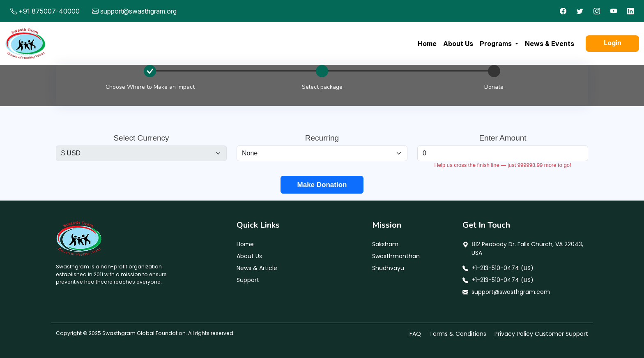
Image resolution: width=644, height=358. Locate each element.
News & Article (257, 268)
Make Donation (322, 185)
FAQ (415, 334)
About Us (458, 44)
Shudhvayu (388, 268)
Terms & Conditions (458, 334)
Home (427, 44)
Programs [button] (497, 44)
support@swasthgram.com (511, 292)
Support (248, 280)
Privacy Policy (514, 334)
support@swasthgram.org (138, 11)
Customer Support (561, 334)
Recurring (322, 138)
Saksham (385, 244)
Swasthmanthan (396, 256)
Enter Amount (503, 138)
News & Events (550, 44)
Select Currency (141, 138)
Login (613, 43)
